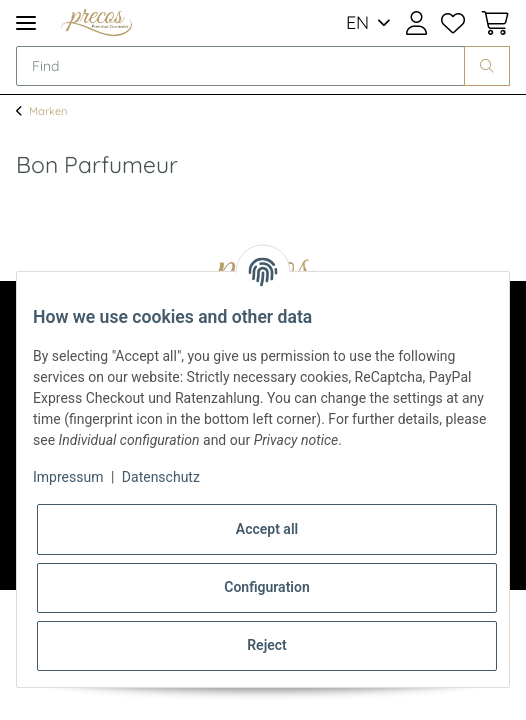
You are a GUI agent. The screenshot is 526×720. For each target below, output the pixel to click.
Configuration (266, 587)
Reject (267, 645)
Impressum (68, 477)
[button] (417, 23)
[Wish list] (453, 23)
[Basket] (491, 23)
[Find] (240, 66)
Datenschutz (161, 477)
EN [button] (357, 22)
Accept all (267, 529)
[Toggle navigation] (26, 22)
